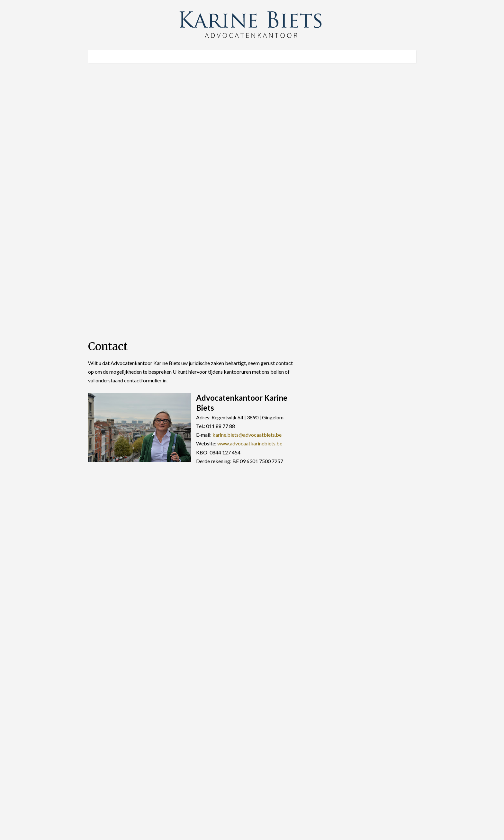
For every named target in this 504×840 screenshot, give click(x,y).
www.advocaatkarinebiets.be (250, 443)
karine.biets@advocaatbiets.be (247, 435)
